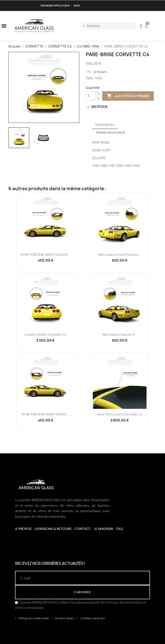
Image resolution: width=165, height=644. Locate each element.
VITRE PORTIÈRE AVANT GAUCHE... (46, 255)
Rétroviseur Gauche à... (120, 334)
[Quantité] (91, 96)
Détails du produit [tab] (111, 132)
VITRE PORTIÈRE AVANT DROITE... (45, 414)
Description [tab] (105, 125)
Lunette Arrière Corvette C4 (45, 334)
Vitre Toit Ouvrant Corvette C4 (120, 414)
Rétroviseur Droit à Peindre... (120, 255)
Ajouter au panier (128, 96)
